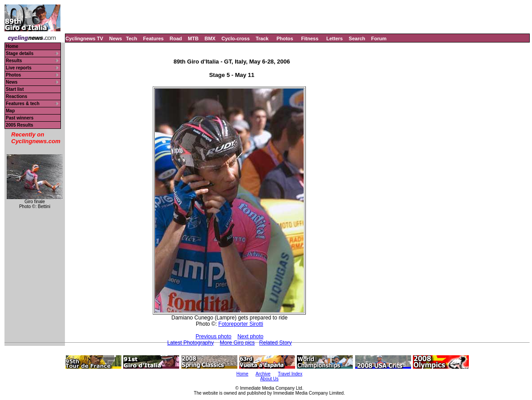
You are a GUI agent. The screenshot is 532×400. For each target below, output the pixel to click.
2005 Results (19, 125)
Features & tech (23, 104)
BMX (210, 38)
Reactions (17, 96)
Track (262, 38)
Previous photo (214, 336)
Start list (15, 89)
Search (357, 38)
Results (14, 61)
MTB (193, 38)
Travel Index (290, 374)
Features (154, 38)
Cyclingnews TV (84, 38)
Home (12, 46)
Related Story (276, 343)
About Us (269, 379)
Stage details (20, 53)
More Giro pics (237, 343)
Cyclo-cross (236, 38)
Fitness (310, 38)
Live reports (19, 68)
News (116, 38)
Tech (131, 38)
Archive (263, 374)
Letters (335, 38)
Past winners (20, 118)
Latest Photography (190, 343)
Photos (285, 38)
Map (10, 111)
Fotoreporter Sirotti (241, 324)
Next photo (250, 336)
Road (176, 38)
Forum (379, 38)
